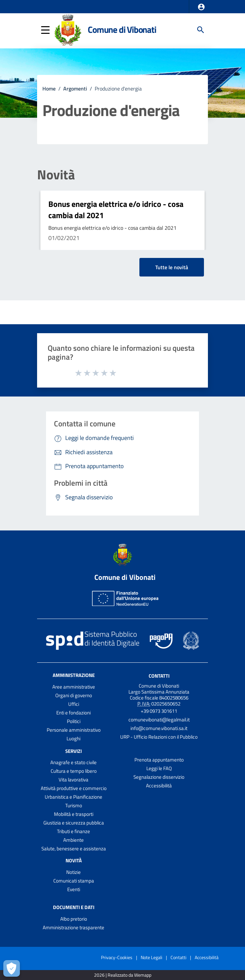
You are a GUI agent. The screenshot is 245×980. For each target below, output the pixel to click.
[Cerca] (201, 30)
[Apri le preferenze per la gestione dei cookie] (12, 968)
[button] (201, 7)
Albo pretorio (74, 919)
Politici (74, 721)
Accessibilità (159, 786)
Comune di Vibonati (122, 30)
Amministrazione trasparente (73, 927)
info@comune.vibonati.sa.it (159, 728)
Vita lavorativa (73, 780)
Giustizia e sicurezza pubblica (74, 823)
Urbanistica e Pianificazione (73, 797)
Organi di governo (74, 695)
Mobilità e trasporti (74, 814)
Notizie (73, 872)
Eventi (74, 889)
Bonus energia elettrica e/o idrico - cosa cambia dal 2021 (116, 210)
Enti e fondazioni (73, 713)
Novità (56, 175)
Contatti (159, 675)
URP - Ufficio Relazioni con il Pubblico (159, 737)
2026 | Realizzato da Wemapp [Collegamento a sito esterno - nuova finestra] (123, 975)
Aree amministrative (74, 687)
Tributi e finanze (73, 831)
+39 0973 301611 (159, 711)
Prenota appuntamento (159, 760)
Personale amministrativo (74, 730)
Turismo (74, 805)
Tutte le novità (172, 267)
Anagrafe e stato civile (73, 762)
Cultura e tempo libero (74, 771)
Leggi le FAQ (159, 768)
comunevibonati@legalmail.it (159, 720)
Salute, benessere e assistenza (74, 849)
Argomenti (75, 89)
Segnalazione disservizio (159, 777)
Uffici (74, 704)
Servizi (73, 751)
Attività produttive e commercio (74, 788)
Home (49, 89)
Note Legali (151, 957)
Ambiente (73, 840)
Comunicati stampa (74, 881)
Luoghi (73, 738)
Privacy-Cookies (117, 957)
